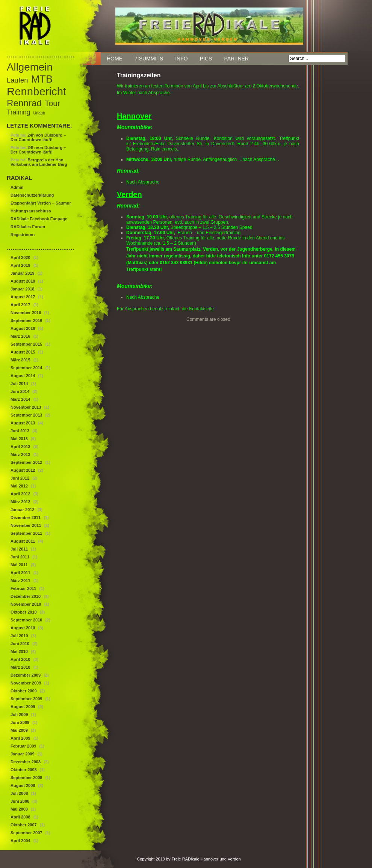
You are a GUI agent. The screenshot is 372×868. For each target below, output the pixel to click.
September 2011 (26, 533)
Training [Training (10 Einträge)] (18, 112)
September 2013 (26, 415)
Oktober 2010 (24, 612)
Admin (17, 187)
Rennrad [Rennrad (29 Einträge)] (24, 103)
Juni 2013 (20, 431)
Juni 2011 (20, 557)
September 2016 (26, 320)
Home (115, 59)
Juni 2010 (20, 644)
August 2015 (23, 352)
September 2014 (26, 368)
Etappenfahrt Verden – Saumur (41, 203)
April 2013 (20, 447)
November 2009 (26, 683)
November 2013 (26, 407)
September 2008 (26, 778)
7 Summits (149, 59)
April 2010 (20, 659)
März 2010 (20, 667)
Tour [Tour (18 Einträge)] (52, 103)
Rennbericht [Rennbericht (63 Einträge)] (36, 91)
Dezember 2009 (26, 675)
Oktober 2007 (24, 825)
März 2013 (20, 454)
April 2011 (20, 573)
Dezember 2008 (26, 762)
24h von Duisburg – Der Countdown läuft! (38, 137)
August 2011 (23, 541)
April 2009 (20, 738)
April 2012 (20, 494)
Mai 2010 (19, 651)
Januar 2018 (23, 289)
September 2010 (26, 620)
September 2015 (26, 344)
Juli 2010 (19, 636)
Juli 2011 (19, 549)
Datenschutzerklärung (32, 195)
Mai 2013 (19, 439)
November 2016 (26, 313)
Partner (236, 59)
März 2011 (20, 581)
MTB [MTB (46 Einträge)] (42, 79)
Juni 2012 (20, 478)
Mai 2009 (19, 730)
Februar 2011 (23, 588)
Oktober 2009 (24, 691)
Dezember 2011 (26, 517)
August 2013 (23, 423)
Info (181, 59)
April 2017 (20, 305)
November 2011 (26, 525)
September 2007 (26, 833)
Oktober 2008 (24, 770)
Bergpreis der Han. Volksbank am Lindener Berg (39, 162)
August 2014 (23, 376)
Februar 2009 (23, 746)
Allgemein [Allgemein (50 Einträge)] (30, 67)
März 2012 (20, 502)
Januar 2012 (23, 510)
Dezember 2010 (26, 596)
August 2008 (23, 785)
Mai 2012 (19, 486)
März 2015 (20, 360)
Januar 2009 (23, 754)
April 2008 (20, 817)
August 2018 (23, 281)
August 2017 (23, 297)
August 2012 (23, 470)
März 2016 (20, 336)
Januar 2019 (23, 273)
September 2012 (26, 462)
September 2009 (26, 699)
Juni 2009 (20, 722)
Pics (206, 59)
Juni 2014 (20, 391)
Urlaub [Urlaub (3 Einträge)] (39, 113)
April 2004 (20, 841)
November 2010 (26, 604)
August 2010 (23, 628)
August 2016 (23, 328)
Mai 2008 (19, 809)
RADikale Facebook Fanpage (39, 219)
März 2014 (20, 399)
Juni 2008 (20, 801)
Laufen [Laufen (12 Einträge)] (17, 80)
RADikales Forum (28, 227)
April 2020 (20, 257)
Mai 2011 (19, 565)
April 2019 (20, 265)
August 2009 (23, 707)
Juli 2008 (19, 793)
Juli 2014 (19, 384)
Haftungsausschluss (31, 211)
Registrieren (23, 235)
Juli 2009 (19, 715)
